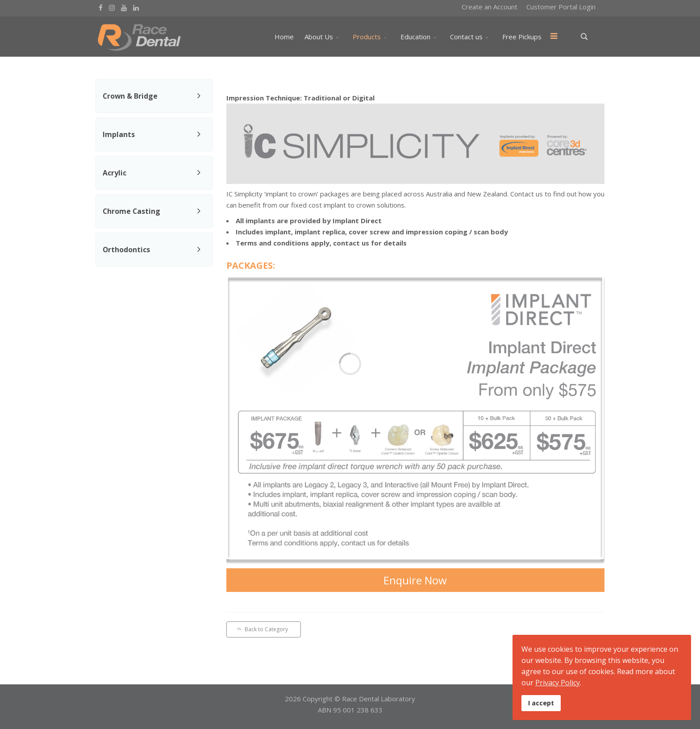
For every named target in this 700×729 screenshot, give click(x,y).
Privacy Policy (558, 683)
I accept (541, 703)
